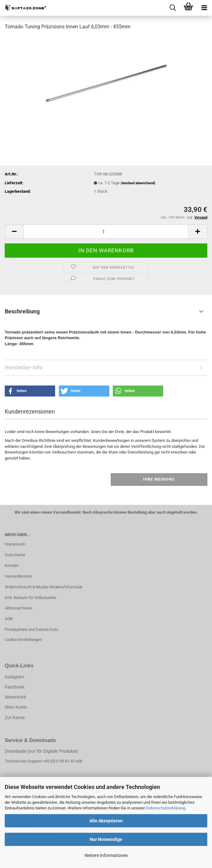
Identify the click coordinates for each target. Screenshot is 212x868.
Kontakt (12, 565)
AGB (9, 619)
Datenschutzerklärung (166, 808)
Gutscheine (15, 555)
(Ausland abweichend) (138, 183)
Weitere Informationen (106, 855)
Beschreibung (22, 311)
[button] (14, 232)
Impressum (15, 544)
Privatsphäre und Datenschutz (32, 629)
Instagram (14, 677)
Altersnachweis (19, 608)
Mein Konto (16, 707)
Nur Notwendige (106, 839)
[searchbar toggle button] (173, 8)
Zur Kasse (15, 717)
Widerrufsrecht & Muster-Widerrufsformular (44, 587)
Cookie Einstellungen (23, 640)
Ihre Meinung (159, 479)
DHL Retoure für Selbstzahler (31, 598)
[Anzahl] (106, 232)
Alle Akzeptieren (106, 821)
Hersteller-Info (24, 367)
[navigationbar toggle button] (204, 8)
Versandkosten (18, 576)
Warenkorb (15, 697)
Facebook (14, 687)
